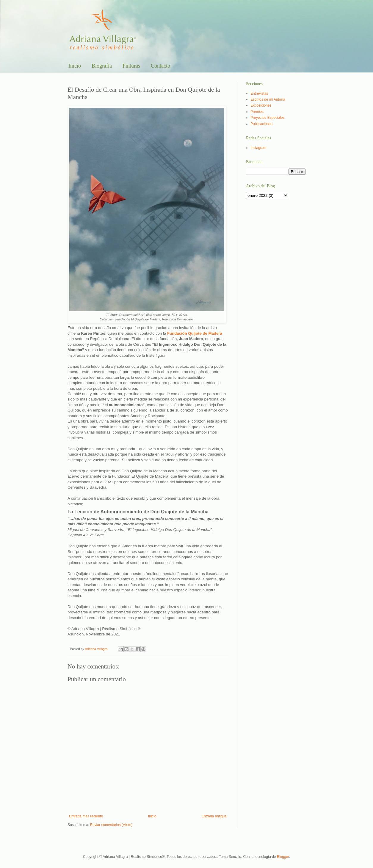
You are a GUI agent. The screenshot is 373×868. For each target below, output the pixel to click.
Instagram (258, 148)
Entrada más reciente (86, 816)
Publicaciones (261, 124)
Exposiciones (261, 105)
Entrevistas (259, 93)
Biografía (102, 66)
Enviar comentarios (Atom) (111, 825)
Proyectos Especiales (268, 118)
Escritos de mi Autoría (268, 99)
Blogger (283, 857)
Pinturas (131, 66)
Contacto (160, 66)
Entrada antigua (214, 816)
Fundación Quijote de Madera (195, 333)
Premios (257, 112)
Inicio (75, 66)
